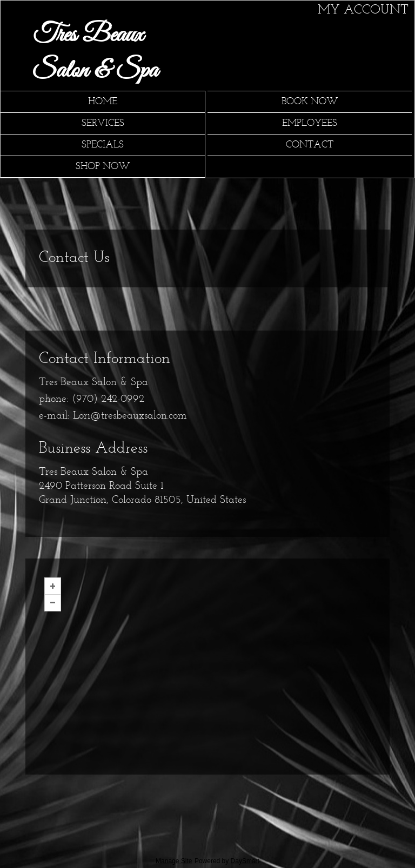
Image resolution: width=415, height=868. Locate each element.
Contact (310, 145)
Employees (310, 123)
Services (103, 123)
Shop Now (103, 167)
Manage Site (174, 861)
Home (103, 102)
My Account (363, 10)
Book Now (310, 102)
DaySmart (245, 861)
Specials (103, 145)
